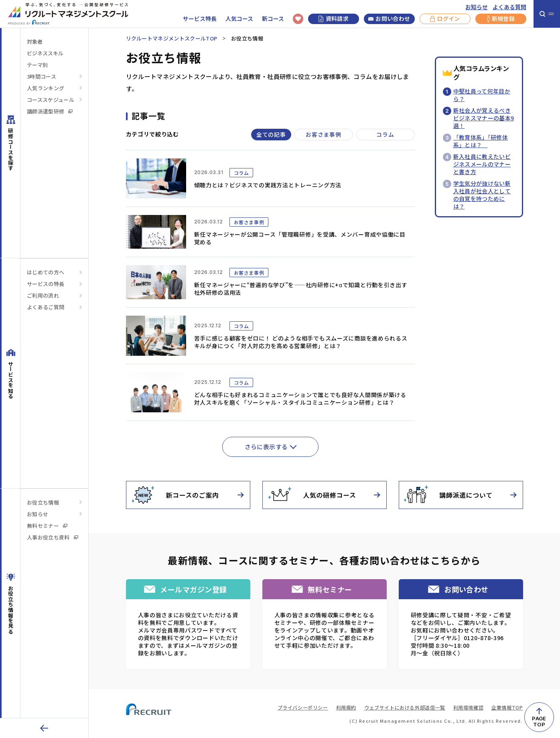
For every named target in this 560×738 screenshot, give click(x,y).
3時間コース (42, 76)
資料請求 (334, 18)
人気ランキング (46, 88)
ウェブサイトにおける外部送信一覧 (405, 707)
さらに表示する (266, 447)
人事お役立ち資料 (53, 537)
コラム (385, 134)
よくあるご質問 (46, 307)
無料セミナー (47, 526)
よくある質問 (509, 7)
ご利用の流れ (43, 295)
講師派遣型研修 (50, 111)
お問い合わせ (389, 19)
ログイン (445, 19)
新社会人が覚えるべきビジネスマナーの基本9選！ (484, 118)
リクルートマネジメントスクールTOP (172, 38)
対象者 (35, 42)
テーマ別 (37, 65)
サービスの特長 (46, 284)
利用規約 (346, 707)
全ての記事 (271, 134)
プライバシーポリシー (303, 707)
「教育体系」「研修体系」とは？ (481, 141)
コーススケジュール (51, 100)
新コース (273, 19)
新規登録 (501, 19)
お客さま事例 (323, 134)
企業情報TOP (507, 707)
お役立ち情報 (43, 502)
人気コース (239, 19)
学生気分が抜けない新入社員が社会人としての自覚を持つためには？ (482, 195)
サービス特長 (200, 19)
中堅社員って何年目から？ (482, 95)
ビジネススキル (45, 53)
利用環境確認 (469, 707)
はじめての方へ (46, 272)
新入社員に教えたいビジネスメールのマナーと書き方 (482, 164)
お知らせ (477, 7)
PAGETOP (539, 721)
